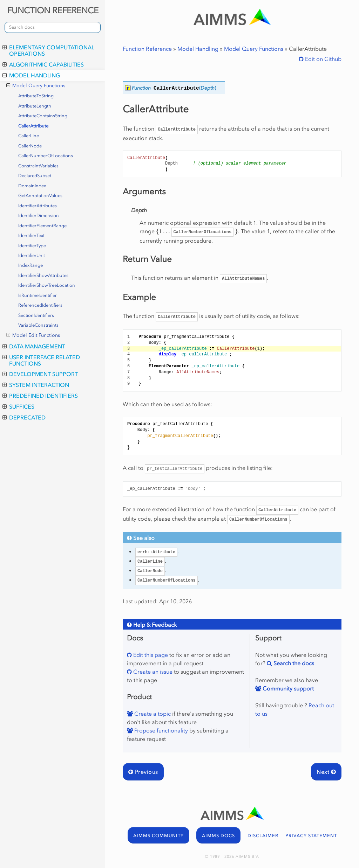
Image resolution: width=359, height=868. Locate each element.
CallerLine (29, 136)
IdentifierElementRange (42, 226)
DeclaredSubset (35, 176)
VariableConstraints (38, 325)
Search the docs (293, 663)
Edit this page (150, 655)
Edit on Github (323, 59)
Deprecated (24, 417)
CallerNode (30, 146)
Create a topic (152, 714)
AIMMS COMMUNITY (158, 836)
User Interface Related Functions (41, 360)
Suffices (18, 407)
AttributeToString (36, 96)
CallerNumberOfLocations (46, 156)
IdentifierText (31, 235)
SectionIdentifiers (36, 315)
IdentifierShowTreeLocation (47, 285)
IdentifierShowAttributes (43, 275)
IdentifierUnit (32, 255)
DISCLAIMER (263, 836)
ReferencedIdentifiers (40, 305)
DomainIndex (32, 186)
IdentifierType (32, 246)
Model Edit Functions (33, 335)
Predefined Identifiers (40, 396)
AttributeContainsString (43, 116)
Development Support (40, 374)
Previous (143, 772)
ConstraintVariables (38, 166)
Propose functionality (160, 730)
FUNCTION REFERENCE (53, 10)
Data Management (34, 346)
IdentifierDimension (39, 216)
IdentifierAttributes (38, 206)
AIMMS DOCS (218, 836)
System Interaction (36, 385)
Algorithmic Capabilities (43, 64)
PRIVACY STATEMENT (311, 836)
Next (326, 772)
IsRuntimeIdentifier (38, 295)
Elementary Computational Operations (48, 50)
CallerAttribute (33, 126)
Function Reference (147, 49)
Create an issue (152, 672)
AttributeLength (35, 106)
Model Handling (31, 75)
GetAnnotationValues (40, 196)
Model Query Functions (36, 86)
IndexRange (31, 265)
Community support (287, 688)
